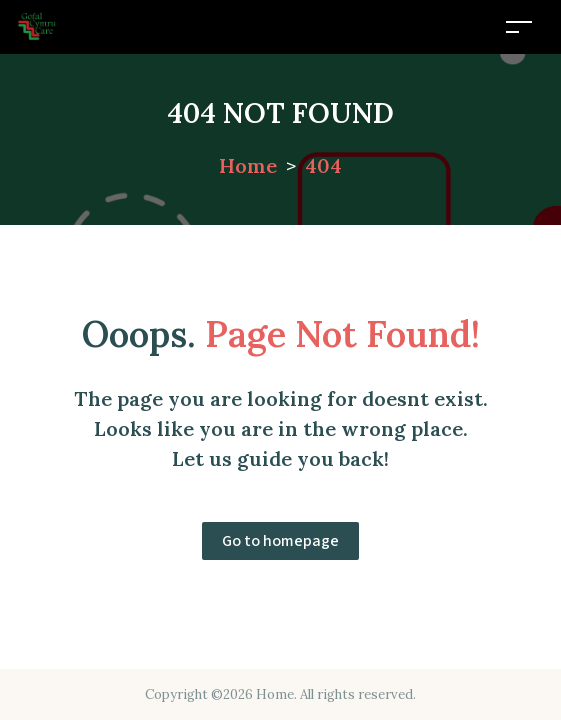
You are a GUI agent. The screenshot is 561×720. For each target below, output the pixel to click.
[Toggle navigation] (519, 26)
